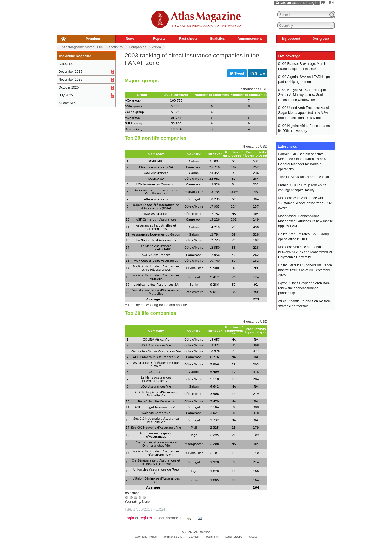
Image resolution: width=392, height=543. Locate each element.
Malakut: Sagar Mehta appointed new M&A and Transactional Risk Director (306, 113)
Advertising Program (146, 537)
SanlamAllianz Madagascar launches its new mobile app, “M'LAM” (306, 221)
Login (313, 3)
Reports (159, 39)
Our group (321, 39)
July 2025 (66, 95)
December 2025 (70, 72)
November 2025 (70, 80)
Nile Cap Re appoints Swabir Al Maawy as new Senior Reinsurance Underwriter (304, 95)
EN (331, 3)
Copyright (194, 537)
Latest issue (67, 64)
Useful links (212, 537)
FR (323, 3)
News (130, 39)
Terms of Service (173, 537)
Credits (253, 537)
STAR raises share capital (310, 177)
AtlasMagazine (82, 47)
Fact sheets (188, 39)
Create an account (290, 3)
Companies (137, 47)
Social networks (234, 537)
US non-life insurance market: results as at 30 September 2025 (305, 270)
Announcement (249, 39)
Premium (93, 39)
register (146, 518)
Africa (157, 47)
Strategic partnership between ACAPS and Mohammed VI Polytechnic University (305, 252)
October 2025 (69, 87)
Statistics (217, 39)
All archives (67, 103)
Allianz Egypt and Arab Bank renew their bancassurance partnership (304, 288)
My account (291, 39)
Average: (133, 493)
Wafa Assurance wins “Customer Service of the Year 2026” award (305, 203)
